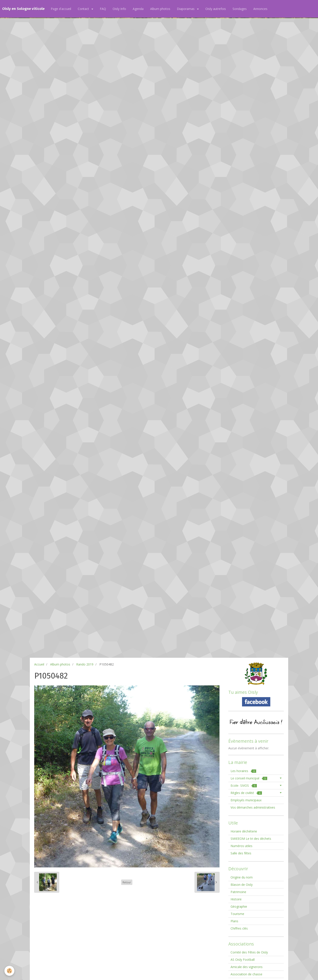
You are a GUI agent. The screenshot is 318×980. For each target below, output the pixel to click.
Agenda (138, 9)
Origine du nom (242, 877)
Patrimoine (238, 892)
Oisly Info (119, 9)
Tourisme (237, 914)
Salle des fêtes (241, 853)
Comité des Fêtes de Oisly (249, 952)
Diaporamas (186, 9)
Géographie (239, 906)
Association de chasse (246, 974)
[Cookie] (9, 971)
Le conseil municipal (249, 778)
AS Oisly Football (243, 960)
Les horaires (243, 771)
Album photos (160, 9)
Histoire (236, 899)
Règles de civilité (246, 793)
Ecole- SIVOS (244, 785)
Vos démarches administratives (253, 807)
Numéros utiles (241, 846)
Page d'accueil (61, 9)
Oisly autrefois (216, 9)
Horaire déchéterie (244, 831)
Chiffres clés (239, 928)
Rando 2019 (85, 664)
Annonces (260, 9)
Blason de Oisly (242, 885)
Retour (127, 882)
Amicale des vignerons (247, 967)
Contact (84, 9)
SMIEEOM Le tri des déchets (251, 839)
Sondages (240, 9)
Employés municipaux (246, 800)
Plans (234, 921)
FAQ (103, 9)
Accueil (39, 664)
